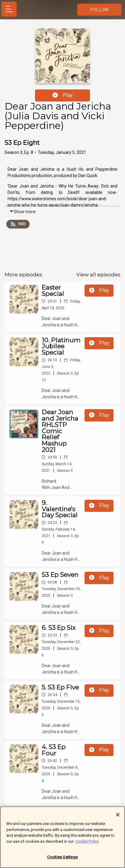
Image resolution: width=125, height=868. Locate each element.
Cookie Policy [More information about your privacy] (87, 843)
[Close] (118, 817)
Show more (22, 212)
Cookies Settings (62, 859)
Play (62, 95)
